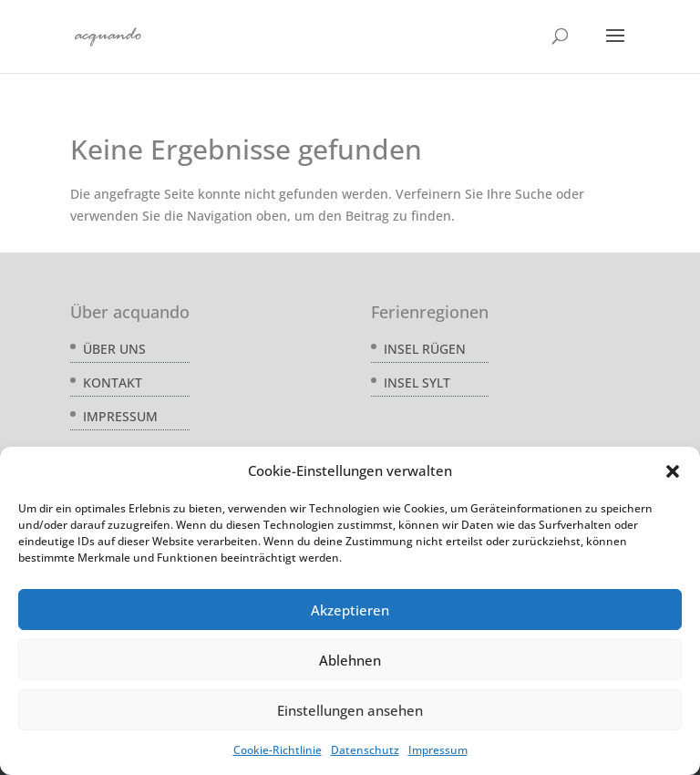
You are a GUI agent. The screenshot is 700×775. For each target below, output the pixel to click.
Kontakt (113, 382)
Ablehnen (350, 660)
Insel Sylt (417, 382)
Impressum (438, 750)
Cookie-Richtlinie (278, 750)
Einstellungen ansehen (350, 710)
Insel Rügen (425, 349)
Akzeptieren (350, 610)
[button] (673, 471)
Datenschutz (365, 750)
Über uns (114, 349)
